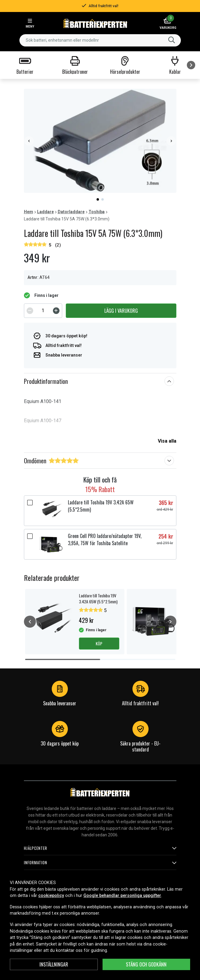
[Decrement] (30, 311)
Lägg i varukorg (121, 311)
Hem (29, 212)
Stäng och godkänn (146, 964)
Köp (99, 643)
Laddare (45, 212)
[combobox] (100, 40)
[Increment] (56, 311)
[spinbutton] (43, 311)
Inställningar (54, 964)
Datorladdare (71, 212)
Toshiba (97, 212)
